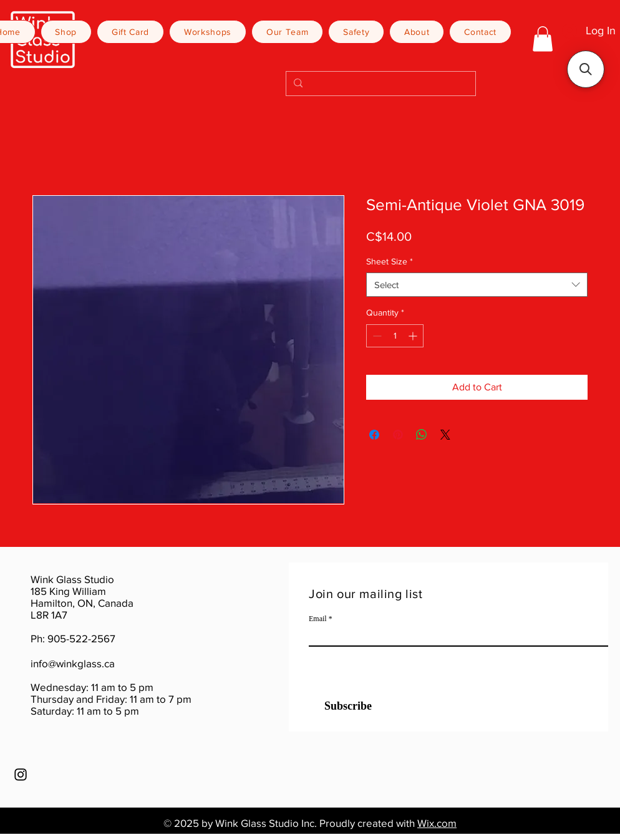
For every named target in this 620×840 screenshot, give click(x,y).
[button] (543, 39)
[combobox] (477, 285)
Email (318, 619)
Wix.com (437, 823)
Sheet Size (390, 261)
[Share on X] (445, 435)
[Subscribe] (340, 706)
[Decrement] (376, 336)
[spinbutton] (395, 336)
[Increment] (414, 336)
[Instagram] (21, 775)
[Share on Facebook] (374, 435)
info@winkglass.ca (73, 663)
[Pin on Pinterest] (398, 435)
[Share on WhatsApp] (422, 435)
